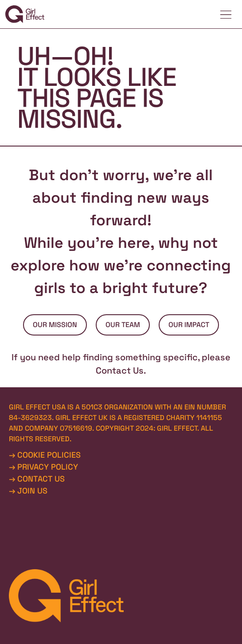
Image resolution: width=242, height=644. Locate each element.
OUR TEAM (123, 325)
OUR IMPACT (189, 325)
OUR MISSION (55, 325)
